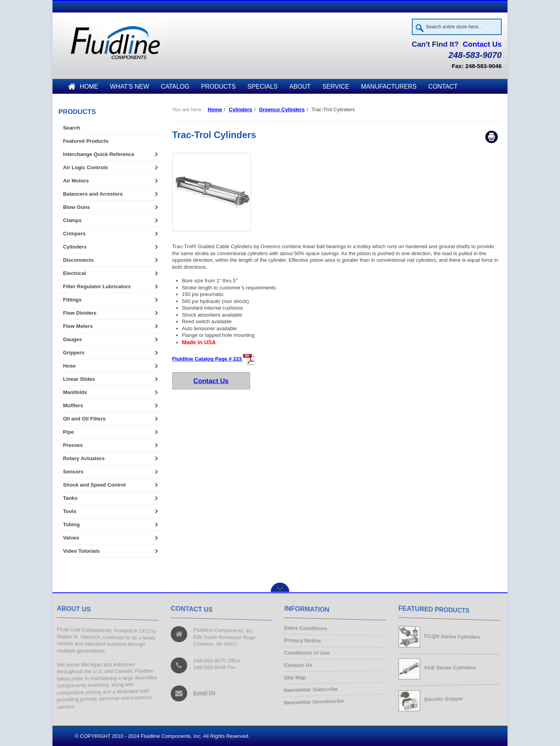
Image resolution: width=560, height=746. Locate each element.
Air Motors (76, 181)
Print (492, 137)
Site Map (297, 677)
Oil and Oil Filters (84, 419)
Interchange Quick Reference (99, 154)
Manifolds (75, 392)
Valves (71, 538)
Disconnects (78, 260)
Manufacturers (389, 87)
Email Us (205, 692)
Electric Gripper (444, 699)
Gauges (73, 339)
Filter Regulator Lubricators (97, 286)
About (300, 87)
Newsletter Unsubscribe (316, 700)
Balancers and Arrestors (93, 194)
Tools (70, 511)
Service (336, 87)
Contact (443, 87)
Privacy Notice (304, 641)
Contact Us (482, 44)
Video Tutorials (81, 551)
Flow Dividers (80, 313)
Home (83, 87)
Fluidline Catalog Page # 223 (214, 359)
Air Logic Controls (86, 167)
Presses (73, 445)
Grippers (74, 353)
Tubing (71, 524)
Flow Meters (78, 326)
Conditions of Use (309, 653)
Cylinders (240, 109)
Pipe (68, 432)
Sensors (73, 472)
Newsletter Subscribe (313, 688)
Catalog (175, 87)
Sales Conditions (307, 630)
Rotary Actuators (84, 458)
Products (218, 87)
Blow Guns (76, 207)
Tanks (70, 498)
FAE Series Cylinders (451, 668)
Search (72, 128)
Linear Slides (79, 379)
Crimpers (74, 234)
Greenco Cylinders (282, 109)
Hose (69, 366)
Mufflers (73, 405)
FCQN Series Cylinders (453, 637)
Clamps (72, 220)
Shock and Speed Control (94, 485)
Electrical (74, 273)
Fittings (72, 300)
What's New (130, 87)
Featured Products (86, 141)
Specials (262, 87)
